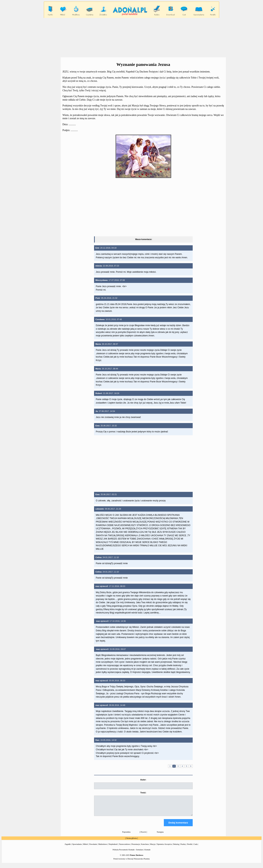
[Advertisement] (131, 37)
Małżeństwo (103, 847)
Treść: (143, 793)
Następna (160, 835)
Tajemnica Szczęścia (164, 847)
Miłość (85, 847)
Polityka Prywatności (120, 853)
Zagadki (68, 847)
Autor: (143, 780)
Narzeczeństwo (125, 847)
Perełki (190, 847)
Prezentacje (136, 847)
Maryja (153, 847)
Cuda (196, 847)
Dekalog (176, 847)
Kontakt (147, 853)
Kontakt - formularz (136, 853)
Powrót (143, 835)
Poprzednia (126, 835)
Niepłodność (113, 847)
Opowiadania (77, 847)
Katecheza (145, 847)
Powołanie (93, 847)
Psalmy (183, 847)
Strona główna (131, 841)
